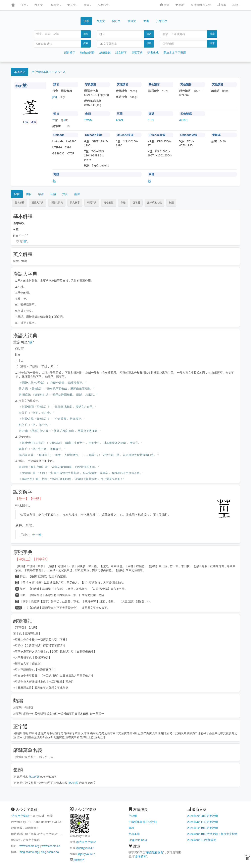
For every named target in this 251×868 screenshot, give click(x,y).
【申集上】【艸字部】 (32, 559)
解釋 (17, 194)
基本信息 (20, 72)
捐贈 (180, 5)
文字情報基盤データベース (49, 72)
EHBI (151, 120)
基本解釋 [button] (19, 203)
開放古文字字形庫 (175, 53)
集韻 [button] (171, 203)
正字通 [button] (136, 203)
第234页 (34, 777)
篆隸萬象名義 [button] (154, 203)
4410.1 (184, 120)
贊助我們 (79, 860)
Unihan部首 (87, 53)
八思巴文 (104, 5)
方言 (65, 194)
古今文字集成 (20, 816)
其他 (236, 5)
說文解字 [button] (75, 203)
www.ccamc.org (29, 846)
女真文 (72, 5)
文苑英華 (134, 834)
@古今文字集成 (86, 842)
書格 (131, 828)
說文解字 (121, 53)
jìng (55, 97)
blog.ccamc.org (29, 852)
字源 (41, 194)
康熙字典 (137, 53)
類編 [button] (123, 203)
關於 (165, 5)
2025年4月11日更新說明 (203, 822)
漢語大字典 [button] (38, 203)
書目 (29, 194)
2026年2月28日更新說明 (203, 816)
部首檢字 (70, 53)
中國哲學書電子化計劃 (143, 822)
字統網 (133, 816)
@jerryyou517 (85, 848)
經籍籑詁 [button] (109, 203)
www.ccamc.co (51, 846)
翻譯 (77, 194)
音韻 (53, 194)
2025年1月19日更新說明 (203, 828)
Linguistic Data (138, 840)
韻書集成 (153, 53)
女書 (88, 5)
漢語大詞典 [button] (57, 203)
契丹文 (56, 5)
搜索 (86, 34)
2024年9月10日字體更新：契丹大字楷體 (213, 834)
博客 (222, 5)
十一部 (37, 535)
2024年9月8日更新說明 (202, 840)
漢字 (24, 5)
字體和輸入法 (201, 5)
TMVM (88, 120)
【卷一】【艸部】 (29, 499)
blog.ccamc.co (50, 852)
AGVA (120, 120)
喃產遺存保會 (155, 852)
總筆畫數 (105, 53)
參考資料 (141, 856)
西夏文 (40, 5)
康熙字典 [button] (92, 203)
